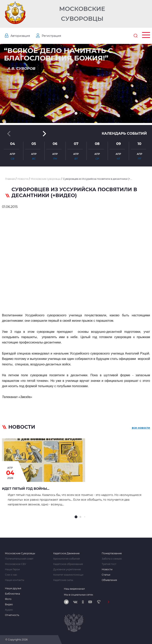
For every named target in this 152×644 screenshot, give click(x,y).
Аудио (9, 610)
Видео (9, 604)
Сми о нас (11, 575)
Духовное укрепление (67, 569)
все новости (141, 428)
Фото (8, 599)
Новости (107, 569)
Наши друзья (13, 588)
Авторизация (20, 36)
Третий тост (109, 564)
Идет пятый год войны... (26, 489)
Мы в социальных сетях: (79, 595)
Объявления (109, 580)
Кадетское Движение (66, 553)
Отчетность (12, 615)
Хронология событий (66, 559)
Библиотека (12, 594)
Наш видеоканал (74, 589)
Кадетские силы (63, 580)
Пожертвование (112, 553)
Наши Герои (12, 569)
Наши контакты (15, 580)
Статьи (106, 575)
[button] (76, 113)
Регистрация (51, 36)
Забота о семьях (112, 559)
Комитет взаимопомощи (68, 575)
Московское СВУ (16, 564)
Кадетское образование (68, 564)
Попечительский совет (19, 559)
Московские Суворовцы (82, 14)
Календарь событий (124, 133)
